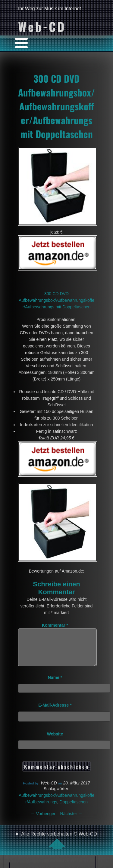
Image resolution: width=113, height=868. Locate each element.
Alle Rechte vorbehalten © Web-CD (59, 847)
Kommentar (55, 625)
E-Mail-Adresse (55, 712)
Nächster (71, 821)
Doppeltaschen (74, 809)
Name (55, 685)
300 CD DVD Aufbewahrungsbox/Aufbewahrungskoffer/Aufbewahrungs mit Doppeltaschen (56, 106)
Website (55, 741)
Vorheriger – (46, 821)
